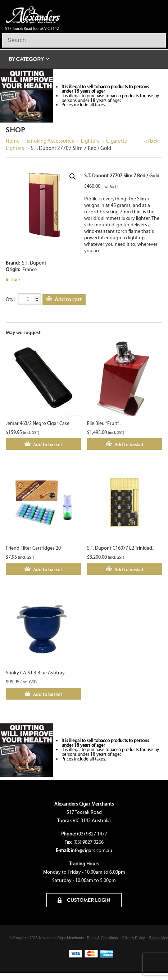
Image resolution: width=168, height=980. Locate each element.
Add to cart (68, 299)
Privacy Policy (133, 938)
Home (13, 141)
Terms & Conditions (102, 938)
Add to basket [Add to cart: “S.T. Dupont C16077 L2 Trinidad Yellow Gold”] (129, 569)
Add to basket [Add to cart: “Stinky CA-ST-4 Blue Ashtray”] (48, 694)
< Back (151, 141)
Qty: (10, 299)
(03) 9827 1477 (92, 834)
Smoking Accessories (50, 141)
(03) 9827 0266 (88, 842)
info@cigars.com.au (92, 850)
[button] (73, 177)
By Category (26, 59)
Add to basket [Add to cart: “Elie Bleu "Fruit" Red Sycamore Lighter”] (129, 444)
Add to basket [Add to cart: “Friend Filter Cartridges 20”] (48, 569)
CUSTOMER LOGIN (84, 900)
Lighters (90, 141)
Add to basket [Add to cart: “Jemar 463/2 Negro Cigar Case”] (48, 444)
